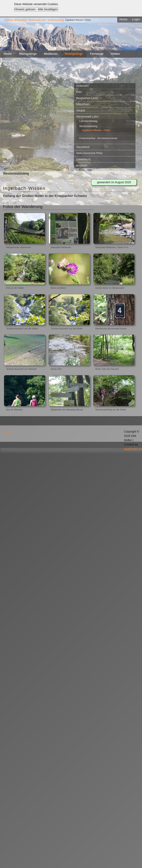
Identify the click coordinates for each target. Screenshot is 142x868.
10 (117, 43)
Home (123, 19)
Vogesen (82, 165)
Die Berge (45, 61)
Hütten (115, 54)
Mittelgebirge (21, 20)
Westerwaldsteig (56, 20)
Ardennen (82, 86)
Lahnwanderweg (88, 121)
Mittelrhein (83, 104)
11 (121, 43)
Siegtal (81, 110)
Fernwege (97, 54)
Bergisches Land (87, 98)
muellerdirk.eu (133, 449)
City (28, 61)
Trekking (8, 20)
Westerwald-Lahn (37, 20)
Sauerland (83, 147)
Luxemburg (83, 159)
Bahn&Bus (11, 61)
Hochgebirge (28, 54)
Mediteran (51, 54)
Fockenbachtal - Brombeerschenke (98, 138)
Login (136, 19)
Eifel (79, 92)
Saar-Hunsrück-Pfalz (89, 153)
